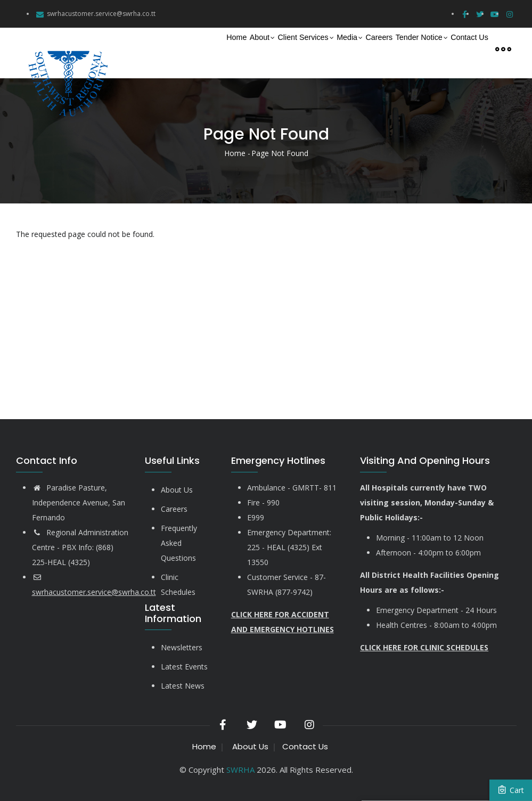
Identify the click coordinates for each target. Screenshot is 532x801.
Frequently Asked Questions (179, 543)
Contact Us (462, 48)
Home (146, 48)
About (184, 49)
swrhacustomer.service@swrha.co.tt (101, 14)
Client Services (241, 49)
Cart (511, 790)
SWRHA (240, 770)
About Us (177, 490)
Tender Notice (397, 49)
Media (298, 49)
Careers (340, 48)
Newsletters (182, 647)
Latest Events (184, 667)
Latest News (183, 686)
